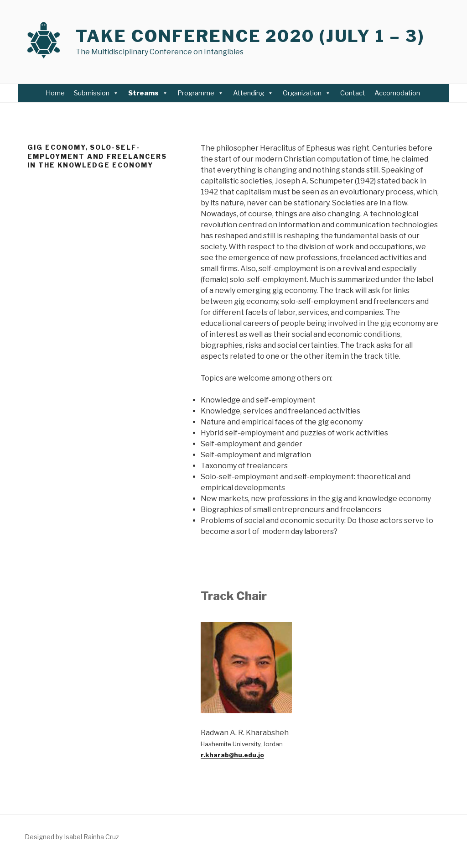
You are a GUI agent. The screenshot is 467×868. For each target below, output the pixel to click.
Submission (96, 93)
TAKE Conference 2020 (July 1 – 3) (250, 36)
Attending (253, 93)
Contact (353, 93)
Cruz (112, 837)
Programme (201, 93)
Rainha (93, 837)
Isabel (73, 837)
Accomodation (398, 93)
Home (55, 93)
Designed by (44, 837)
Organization (307, 93)
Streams (148, 93)
